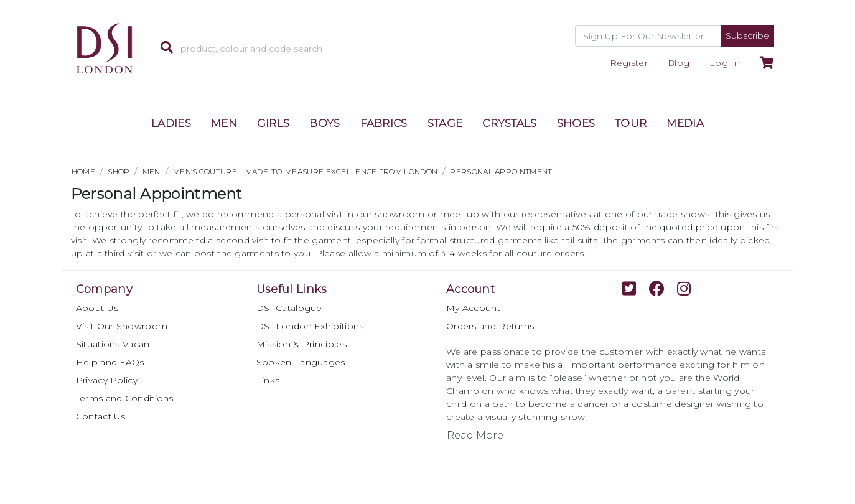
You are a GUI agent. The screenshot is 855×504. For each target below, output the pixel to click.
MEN (224, 123)
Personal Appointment (501, 171)
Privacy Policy (107, 380)
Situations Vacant (114, 344)
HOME (83, 171)
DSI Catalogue (289, 308)
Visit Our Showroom (122, 326)
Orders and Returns (490, 326)
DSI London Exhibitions (310, 326)
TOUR (631, 123)
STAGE (445, 123)
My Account (473, 308)
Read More (475, 435)
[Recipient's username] (648, 36)
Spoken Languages (301, 362)
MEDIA (685, 123)
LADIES (171, 123)
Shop (119, 171)
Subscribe (747, 35)
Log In (725, 63)
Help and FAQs (110, 362)
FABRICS (384, 123)
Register (629, 63)
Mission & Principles (301, 344)
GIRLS (273, 123)
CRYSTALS (509, 123)
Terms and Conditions (125, 398)
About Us (97, 308)
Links (268, 380)
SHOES (576, 123)
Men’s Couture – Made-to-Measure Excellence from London (305, 171)
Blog (679, 63)
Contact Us (101, 416)
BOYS (325, 123)
